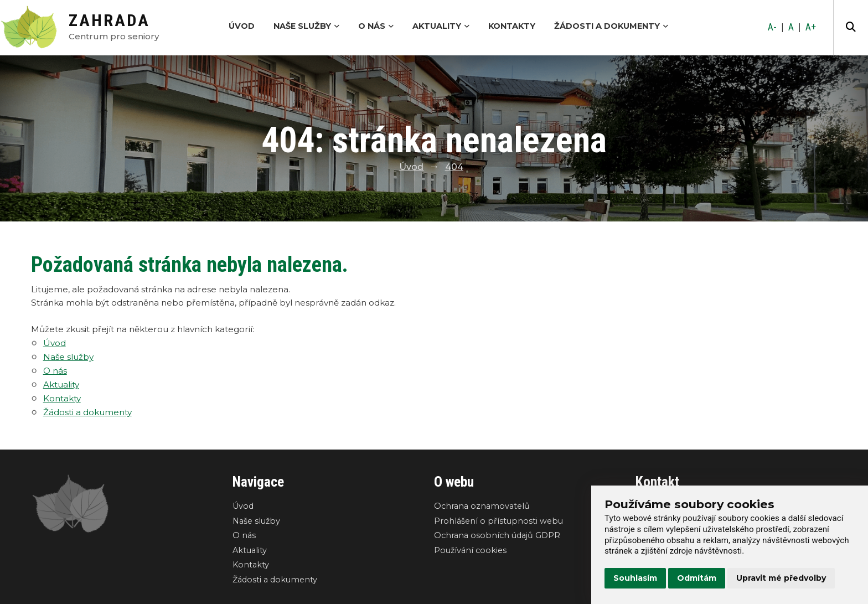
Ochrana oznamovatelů (482, 506)
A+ (811, 27)
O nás (376, 26)
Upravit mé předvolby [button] (781, 578)
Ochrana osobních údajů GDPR (497, 535)
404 (454, 167)
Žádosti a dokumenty (611, 26)
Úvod (242, 26)
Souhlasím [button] (635, 578)
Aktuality (441, 26)
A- (772, 27)
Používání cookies (470, 550)
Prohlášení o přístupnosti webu (498, 521)
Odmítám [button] (697, 578)
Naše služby (306, 26)
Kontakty (512, 26)
